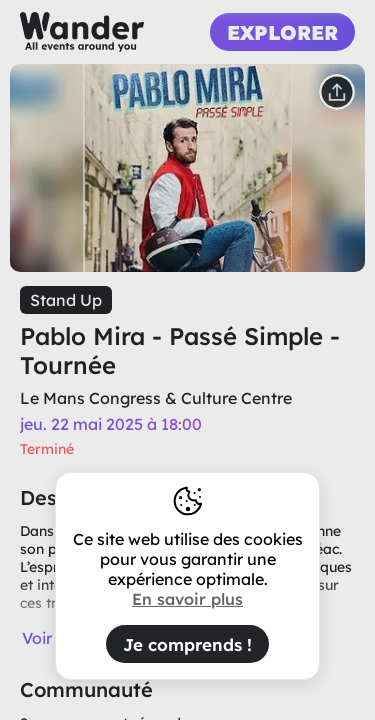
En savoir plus (187, 599)
